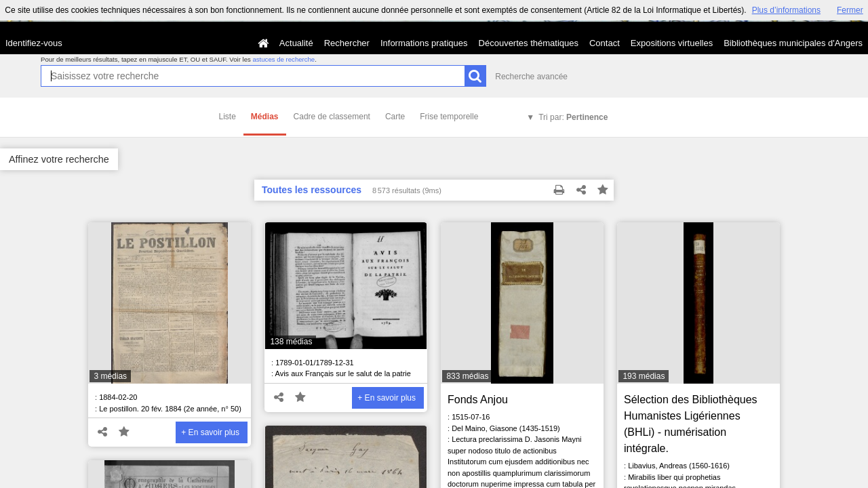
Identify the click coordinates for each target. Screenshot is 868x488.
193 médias (644, 376)
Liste (228, 117)
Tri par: (573, 117)
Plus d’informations (786, 10)
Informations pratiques (424, 43)
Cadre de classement (332, 117)
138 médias (291, 342)
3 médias (110, 376)
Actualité (296, 43)
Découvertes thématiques (529, 43)
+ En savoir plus (210, 432)
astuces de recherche (283, 59)
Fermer (850, 10)
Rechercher (347, 43)
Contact (605, 43)
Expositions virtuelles (672, 43)
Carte (395, 117)
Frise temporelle (449, 117)
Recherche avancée (531, 77)
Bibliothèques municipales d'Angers (793, 43)
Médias (265, 117)
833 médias (467, 376)
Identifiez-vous (34, 43)
